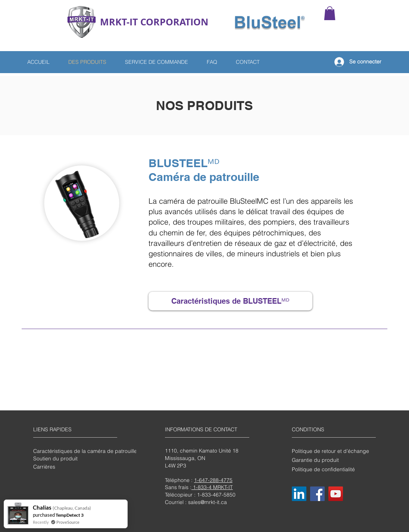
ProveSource (68, 522)
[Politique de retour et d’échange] (333, 451)
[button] (330, 13)
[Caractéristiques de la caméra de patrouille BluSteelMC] (100, 451)
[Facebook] (317, 494)
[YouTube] (336, 494)
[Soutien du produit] (75, 459)
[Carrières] (75, 467)
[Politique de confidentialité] (333, 469)
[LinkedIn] (299, 494)
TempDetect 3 (70, 515)
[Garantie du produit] (333, 460)
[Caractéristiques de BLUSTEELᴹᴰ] (230, 301)
